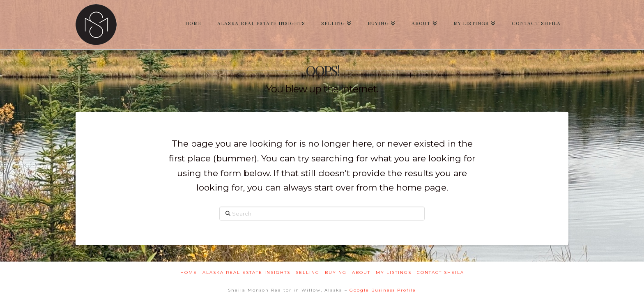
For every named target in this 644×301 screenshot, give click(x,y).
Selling (308, 272)
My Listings (394, 272)
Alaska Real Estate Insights (246, 272)
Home (189, 272)
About (361, 272)
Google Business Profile (383, 290)
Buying (336, 272)
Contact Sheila (440, 272)
